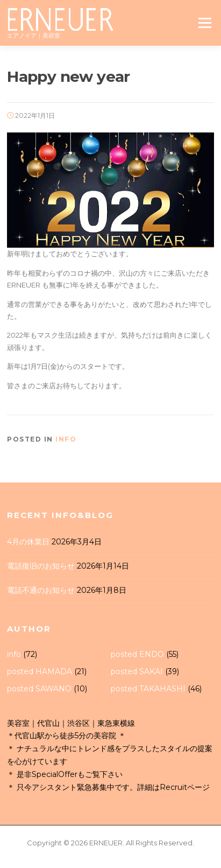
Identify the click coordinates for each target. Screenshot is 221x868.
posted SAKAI (137, 671)
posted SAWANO (39, 689)
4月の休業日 (28, 542)
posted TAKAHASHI (148, 689)
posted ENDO (137, 654)
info (66, 439)
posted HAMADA (40, 671)
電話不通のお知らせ (41, 590)
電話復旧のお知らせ (41, 566)
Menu (205, 23)
